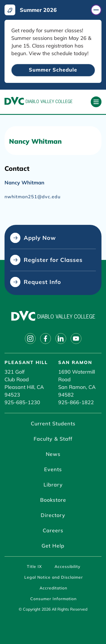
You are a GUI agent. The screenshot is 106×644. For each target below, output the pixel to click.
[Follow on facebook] (46, 339)
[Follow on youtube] (76, 339)
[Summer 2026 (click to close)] (53, 10)
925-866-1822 (76, 402)
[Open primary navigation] (96, 102)
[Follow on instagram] (30, 339)
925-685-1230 (22, 402)
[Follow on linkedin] (61, 339)
